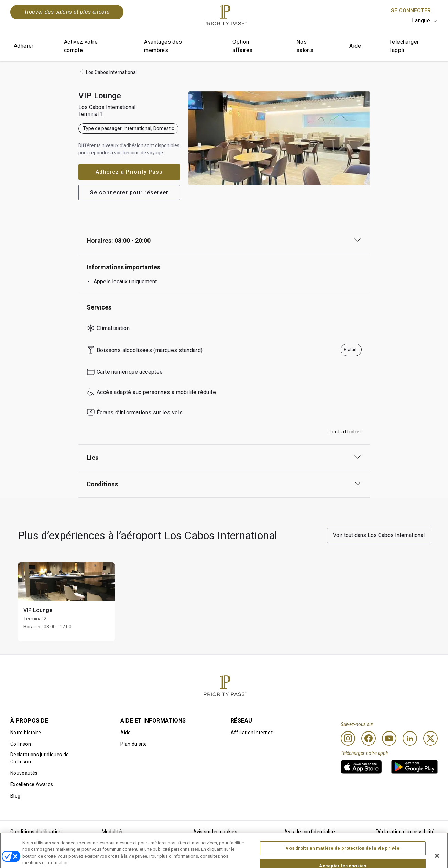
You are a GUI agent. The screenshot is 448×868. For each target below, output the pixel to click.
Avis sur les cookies (215, 832)
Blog (15, 796)
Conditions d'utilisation (36, 832)
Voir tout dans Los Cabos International (379, 535)
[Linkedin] (410, 738)
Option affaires (242, 46)
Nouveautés (24, 773)
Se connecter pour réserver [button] (129, 192)
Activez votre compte (81, 46)
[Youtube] (389, 738)
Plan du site (134, 744)
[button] (264, 178)
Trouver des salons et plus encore (67, 12)
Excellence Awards (32, 784)
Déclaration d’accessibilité (405, 832)
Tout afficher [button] (345, 432)
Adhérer (24, 46)
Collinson (21, 744)
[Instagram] (348, 738)
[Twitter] (430, 738)
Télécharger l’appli (404, 46)
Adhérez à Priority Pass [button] (129, 172)
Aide (355, 46)
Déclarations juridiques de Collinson (40, 758)
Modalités (113, 832)
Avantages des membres (163, 46)
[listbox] (425, 21)
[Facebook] (369, 738)
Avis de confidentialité (310, 832)
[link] (361, 767)
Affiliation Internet (252, 733)
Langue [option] (421, 20)
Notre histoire (26, 733)
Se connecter (411, 10)
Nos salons (305, 46)
